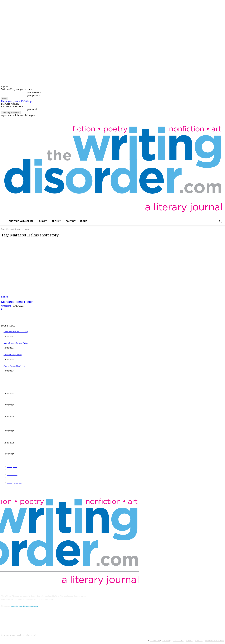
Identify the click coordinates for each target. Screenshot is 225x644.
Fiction (4, 297)
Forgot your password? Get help (16, 101)
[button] (220, 221)
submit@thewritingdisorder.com (24, 606)
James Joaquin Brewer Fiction (16, 343)
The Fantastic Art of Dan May (16, 332)
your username (34, 92)
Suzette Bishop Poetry (13, 355)
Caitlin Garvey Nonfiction (14, 366)
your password (34, 95)
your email (32, 109)
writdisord (6, 306)
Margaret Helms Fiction (17, 302)
